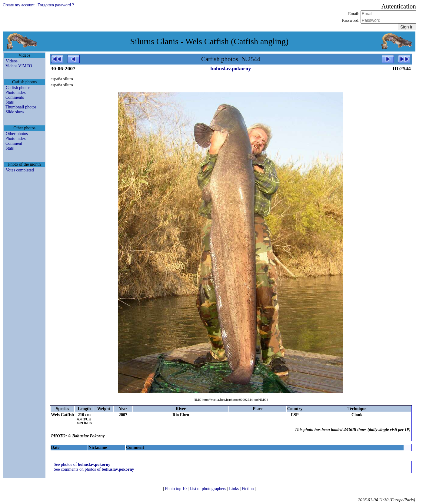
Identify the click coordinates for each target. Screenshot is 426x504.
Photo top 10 (176, 489)
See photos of (82, 464)
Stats (10, 102)
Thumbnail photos (21, 107)
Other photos (17, 134)
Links (234, 489)
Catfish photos (18, 88)
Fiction (248, 489)
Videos (12, 61)
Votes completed (20, 170)
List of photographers (208, 489)
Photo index (16, 93)
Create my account (19, 5)
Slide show (15, 112)
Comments (15, 97)
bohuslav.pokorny (231, 68)
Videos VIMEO (19, 66)
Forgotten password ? (56, 5)
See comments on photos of (94, 469)
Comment (14, 143)
